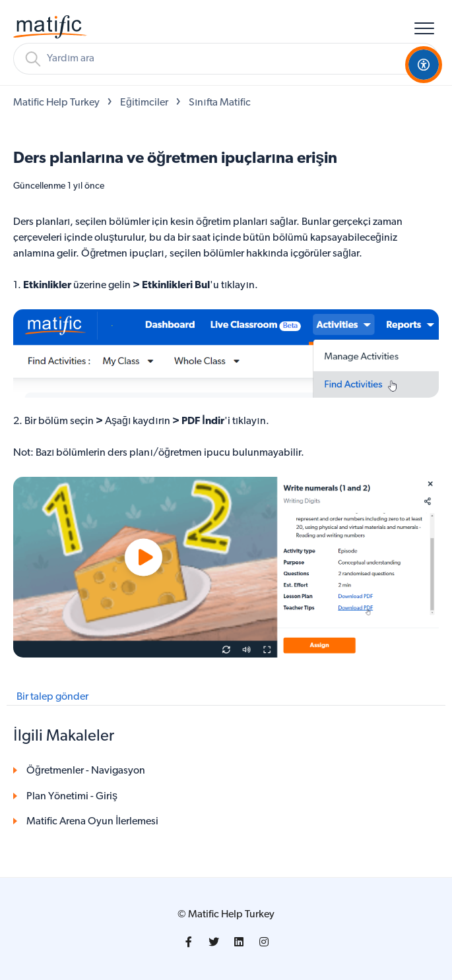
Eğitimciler (144, 103)
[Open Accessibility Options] (424, 65)
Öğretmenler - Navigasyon (86, 771)
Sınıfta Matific (220, 103)
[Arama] (226, 59)
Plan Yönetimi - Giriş (72, 797)
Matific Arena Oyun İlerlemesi (92, 822)
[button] (424, 28)
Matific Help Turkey (56, 103)
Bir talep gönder (52, 697)
